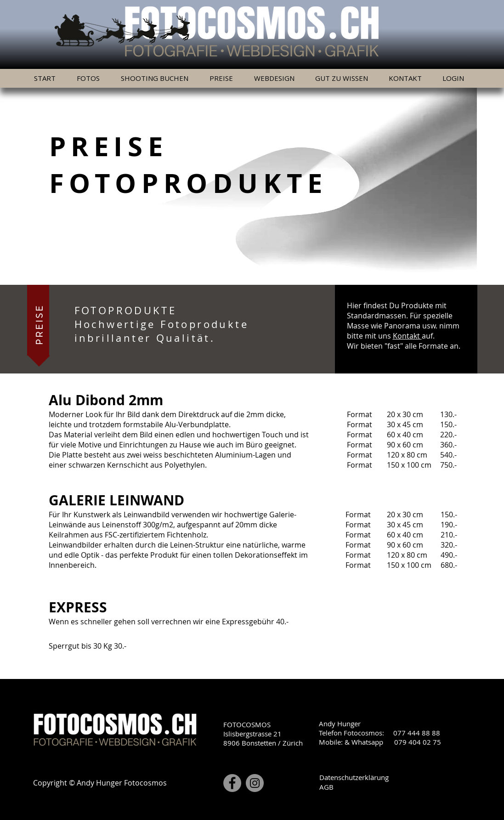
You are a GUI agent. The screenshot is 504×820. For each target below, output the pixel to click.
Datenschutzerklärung (354, 777)
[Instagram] (255, 783)
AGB (326, 787)
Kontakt (407, 336)
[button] (224, 78)
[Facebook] (232, 783)
